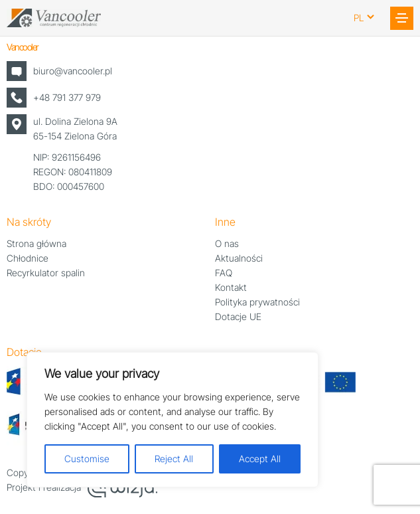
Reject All (174, 459)
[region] (173, 420)
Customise (87, 459)
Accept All (260, 459)
